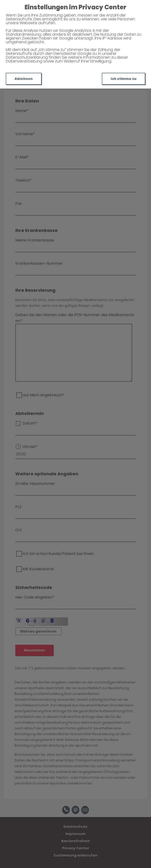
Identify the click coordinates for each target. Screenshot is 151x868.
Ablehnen (24, 79)
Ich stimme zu (124, 79)
